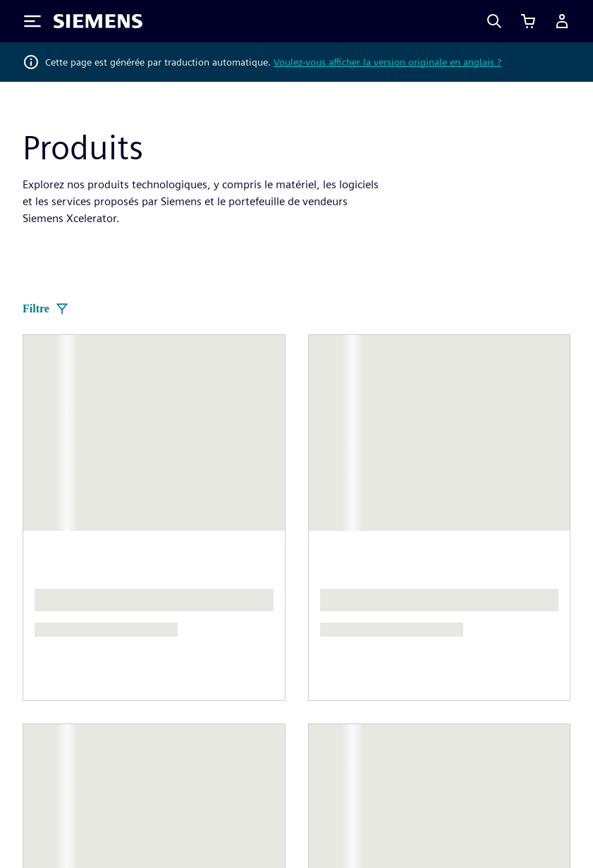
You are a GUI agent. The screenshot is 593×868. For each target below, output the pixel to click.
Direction (45, 616)
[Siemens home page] (67, 477)
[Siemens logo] (98, 21)
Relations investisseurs (215, 633)
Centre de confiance (160, 828)
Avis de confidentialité (239, 783)
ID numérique (56, 828)
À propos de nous (66, 588)
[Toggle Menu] (32, 21)
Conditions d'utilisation (507, 783)
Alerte (245, 828)
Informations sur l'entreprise (92, 783)
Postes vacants (470, 633)
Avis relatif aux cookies (371, 783)
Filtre (46, 309)
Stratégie (182, 661)
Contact (316, 588)
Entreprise (184, 605)
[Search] (494, 21)
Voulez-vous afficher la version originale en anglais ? (387, 62)
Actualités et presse (71, 644)
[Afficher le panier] (528, 21)
